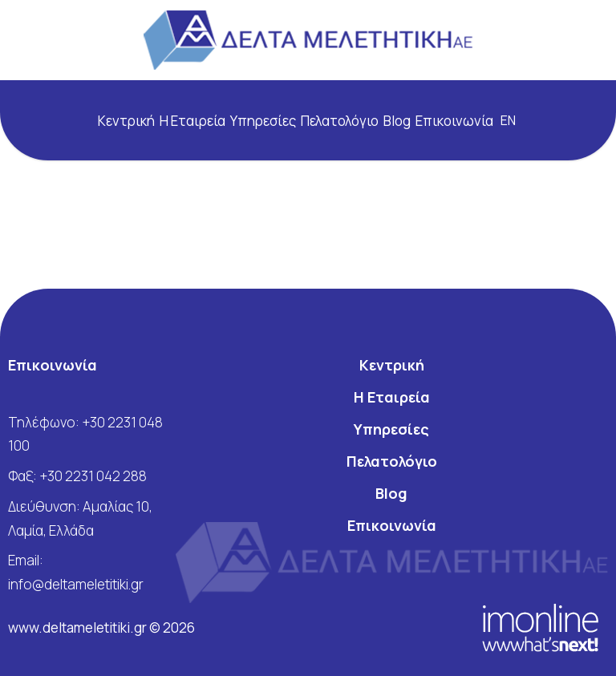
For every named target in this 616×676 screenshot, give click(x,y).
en (508, 120)
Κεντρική (126, 121)
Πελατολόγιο (340, 121)
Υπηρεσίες (263, 121)
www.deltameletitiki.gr (79, 627)
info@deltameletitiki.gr (76, 584)
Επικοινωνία (454, 121)
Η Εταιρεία (192, 121)
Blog (397, 121)
